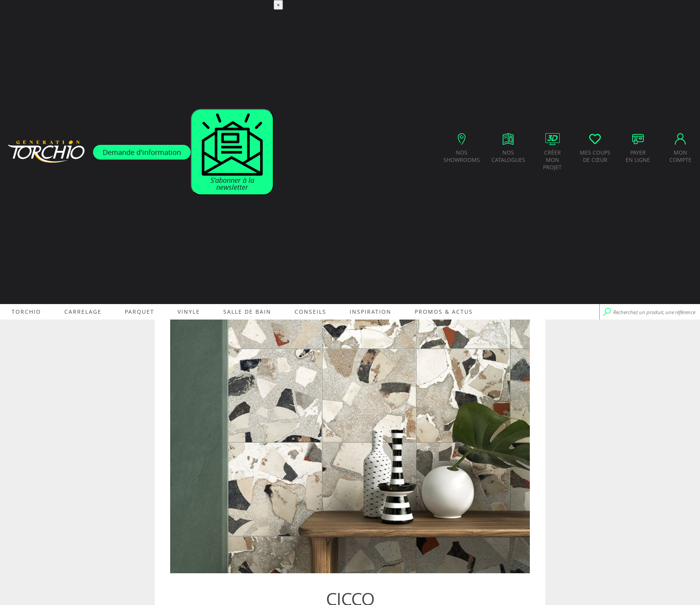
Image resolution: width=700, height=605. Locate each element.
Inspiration (371, 312)
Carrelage (83, 312)
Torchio (26, 312)
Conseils (310, 312)
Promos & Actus (444, 312)
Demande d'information (142, 152)
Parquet (140, 312)
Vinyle (189, 312)
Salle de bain (247, 312)
